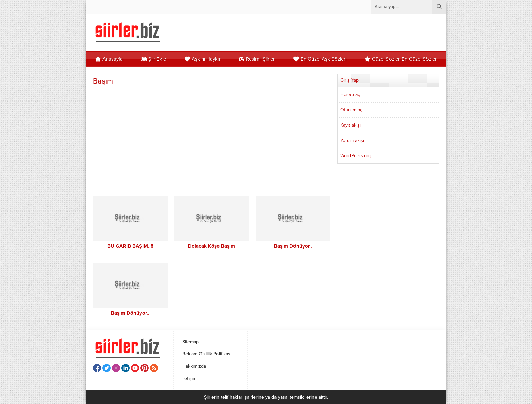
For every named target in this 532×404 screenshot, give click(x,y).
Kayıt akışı (350, 125)
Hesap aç (350, 95)
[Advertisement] (212, 142)
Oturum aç (351, 110)
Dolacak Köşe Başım (212, 246)
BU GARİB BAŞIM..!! (130, 246)
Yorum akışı (352, 140)
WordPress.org (356, 156)
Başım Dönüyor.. (293, 246)
